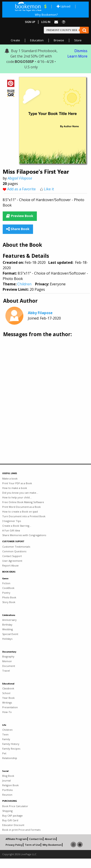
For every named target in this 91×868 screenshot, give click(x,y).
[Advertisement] (42, 387)
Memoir (7, 661)
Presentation (10, 707)
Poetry (6, 593)
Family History (11, 744)
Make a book (10, 478)
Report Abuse (10, 565)
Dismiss (81, 51)
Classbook (8, 688)
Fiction (6, 583)
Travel (6, 671)
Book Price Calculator (15, 806)
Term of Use (32, 845)
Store (78, 40)
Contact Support (12, 556)
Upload (63, 6)
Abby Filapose (40, 313)
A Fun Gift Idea (11, 530)
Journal (7, 780)
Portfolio (8, 790)
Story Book (9, 602)
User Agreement (12, 561)
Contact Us (36, 839)
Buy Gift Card (10, 820)
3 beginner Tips (12, 521)
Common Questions (14, 551)
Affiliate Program (16, 839)
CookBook (8, 588)
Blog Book (8, 776)
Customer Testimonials (16, 547)
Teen (5, 734)
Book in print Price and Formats (21, 830)
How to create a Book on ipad (20, 512)
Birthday (7, 625)
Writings (7, 703)
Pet (4, 753)
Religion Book (10, 785)
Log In (46, 22)
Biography (8, 656)
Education (37, 40)
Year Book (8, 698)
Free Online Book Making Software (23, 502)
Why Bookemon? (46, 15)
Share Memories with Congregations (24, 535)
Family (6, 739)
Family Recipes (11, 749)
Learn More (77, 56)
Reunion (7, 795)
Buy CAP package (12, 816)
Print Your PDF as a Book (17, 483)
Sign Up (30, 22)
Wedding (8, 629)
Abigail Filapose (20, 178)
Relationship (10, 758)
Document (9, 666)
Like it (49, 189)
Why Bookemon (52, 845)
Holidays (7, 639)
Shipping (7, 811)
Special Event (10, 634)
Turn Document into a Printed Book (24, 516)
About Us (50, 839)
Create (15, 40)
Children (24, 284)
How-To (7, 712)
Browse (59, 40)
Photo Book (9, 597)
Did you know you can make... (20, 493)
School (6, 693)
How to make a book (15, 488)
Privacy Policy (14, 845)
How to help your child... (17, 497)
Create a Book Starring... (17, 526)
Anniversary (9, 620)
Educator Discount (13, 825)
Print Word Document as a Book (21, 507)
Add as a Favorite (21, 189)
